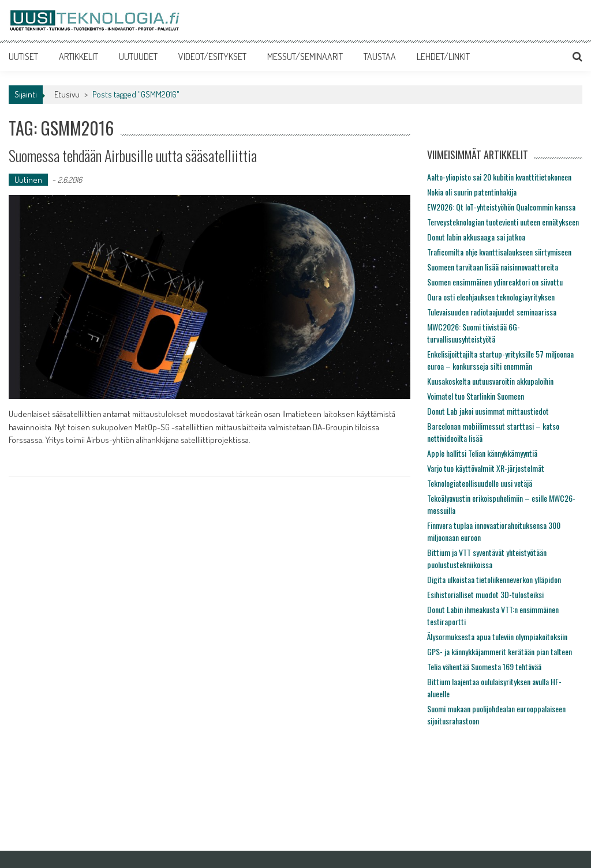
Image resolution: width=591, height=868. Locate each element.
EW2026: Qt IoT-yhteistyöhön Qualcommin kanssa (501, 207)
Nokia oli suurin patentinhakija (472, 192)
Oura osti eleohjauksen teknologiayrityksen (491, 297)
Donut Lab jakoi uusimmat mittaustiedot (488, 411)
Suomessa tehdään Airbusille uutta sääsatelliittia (133, 155)
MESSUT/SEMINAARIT (305, 57)
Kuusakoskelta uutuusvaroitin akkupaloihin (490, 381)
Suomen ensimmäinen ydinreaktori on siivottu (495, 282)
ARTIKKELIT (78, 57)
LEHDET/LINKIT (443, 57)
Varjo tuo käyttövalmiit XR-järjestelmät (486, 468)
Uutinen (28, 180)
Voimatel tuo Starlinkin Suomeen (476, 396)
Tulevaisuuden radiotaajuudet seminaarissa (492, 312)
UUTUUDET (138, 57)
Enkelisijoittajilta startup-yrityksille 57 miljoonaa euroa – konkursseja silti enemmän (500, 360)
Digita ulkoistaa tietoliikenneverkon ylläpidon (494, 579)
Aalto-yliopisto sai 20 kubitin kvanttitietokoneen (499, 177)
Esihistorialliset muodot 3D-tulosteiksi (485, 594)
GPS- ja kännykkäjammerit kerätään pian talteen (500, 651)
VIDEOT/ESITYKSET (212, 57)
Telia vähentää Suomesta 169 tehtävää (484, 666)
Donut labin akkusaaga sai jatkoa (476, 237)
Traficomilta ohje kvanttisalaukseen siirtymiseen (499, 252)
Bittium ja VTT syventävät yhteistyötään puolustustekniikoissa (487, 558)
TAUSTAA (380, 57)
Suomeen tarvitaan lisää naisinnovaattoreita (493, 267)
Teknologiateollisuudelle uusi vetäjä (480, 483)
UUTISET (23, 57)
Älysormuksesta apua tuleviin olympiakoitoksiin (497, 636)
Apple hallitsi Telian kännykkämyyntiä (482, 453)
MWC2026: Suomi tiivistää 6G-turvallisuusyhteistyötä (474, 333)
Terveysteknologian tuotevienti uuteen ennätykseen (503, 222)
